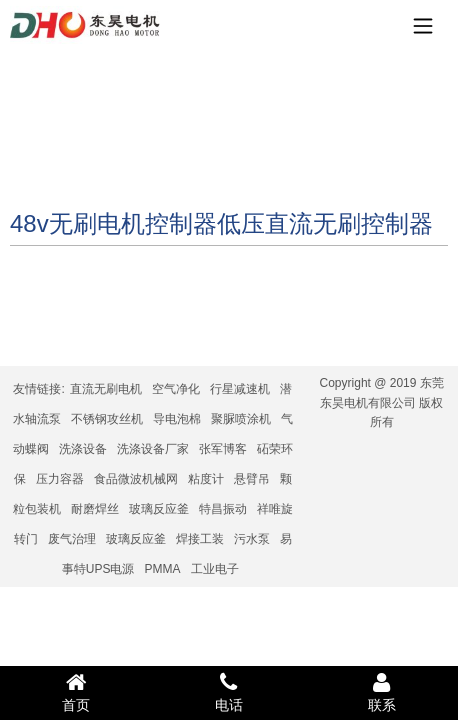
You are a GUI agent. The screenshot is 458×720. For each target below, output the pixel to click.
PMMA (163, 569)
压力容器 (60, 479)
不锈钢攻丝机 (107, 419)
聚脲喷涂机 (241, 419)
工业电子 (215, 569)
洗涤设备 (83, 449)
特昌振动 (223, 509)
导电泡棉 (177, 419)
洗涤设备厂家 (153, 449)
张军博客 (223, 449)
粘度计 (206, 479)
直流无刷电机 (106, 389)
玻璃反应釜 (159, 509)
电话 (229, 692)
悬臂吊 (252, 479)
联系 (381, 692)
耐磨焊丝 (95, 509)
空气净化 (176, 389)
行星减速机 (240, 389)
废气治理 (72, 539)
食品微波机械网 (136, 479)
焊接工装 (200, 539)
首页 (76, 692)
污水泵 (252, 539)
